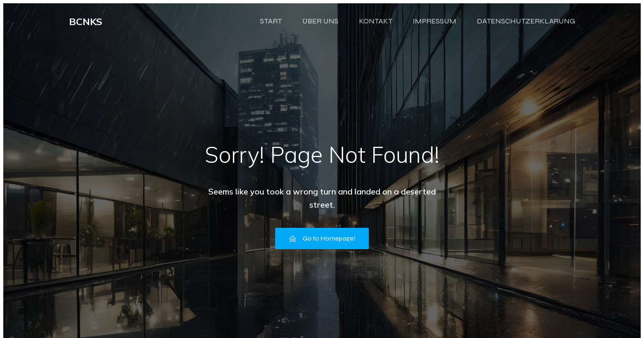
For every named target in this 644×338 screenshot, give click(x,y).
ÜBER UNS (320, 26)
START (271, 26)
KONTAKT (376, 26)
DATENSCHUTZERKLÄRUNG (526, 26)
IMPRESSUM (435, 26)
